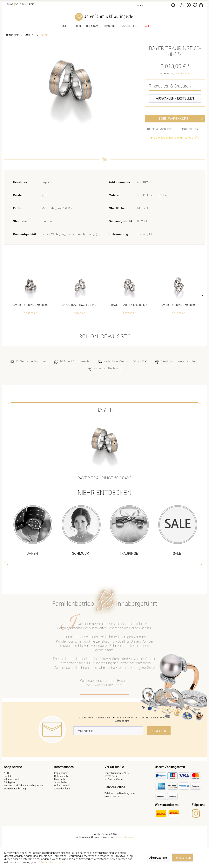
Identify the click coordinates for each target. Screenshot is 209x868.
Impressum (61, 773)
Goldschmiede (24, 4)
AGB (6, 773)
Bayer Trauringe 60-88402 (129, 305)
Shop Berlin (60, 782)
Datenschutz (61, 776)
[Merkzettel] (195, 5)
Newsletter (60, 779)
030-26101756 (112, 797)
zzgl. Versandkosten (180, 74)
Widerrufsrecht (12, 779)
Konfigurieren (183, 858)
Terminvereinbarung (15, 789)
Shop (10, 4)
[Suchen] (173, 5)
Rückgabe (9, 782)
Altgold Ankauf (62, 789)
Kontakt (8, 776)
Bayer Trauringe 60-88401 (80, 305)
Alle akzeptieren (159, 858)
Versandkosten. (125, 837)
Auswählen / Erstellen (175, 98)
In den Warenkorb (180, 118)
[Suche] (153, 5)
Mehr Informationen (53, 862)
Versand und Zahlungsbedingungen (23, 785)
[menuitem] (157, 5)
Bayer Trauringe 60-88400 (30, 305)
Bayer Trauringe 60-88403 (179, 305)
